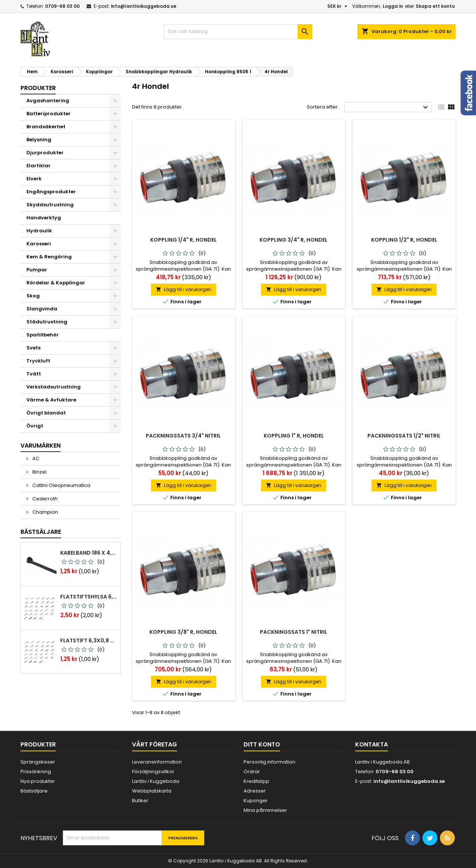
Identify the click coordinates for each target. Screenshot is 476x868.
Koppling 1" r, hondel (294, 436)
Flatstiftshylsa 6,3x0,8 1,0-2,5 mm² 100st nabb (89, 597)
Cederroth (44, 499)
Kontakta (372, 744)
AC (35, 459)
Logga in (393, 6)
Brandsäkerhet (46, 127)
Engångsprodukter (51, 192)
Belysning (39, 140)
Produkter (38, 88)
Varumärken (41, 446)
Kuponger (256, 801)
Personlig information (269, 762)
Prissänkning (36, 772)
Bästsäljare (41, 532)
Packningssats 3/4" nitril (183, 436)
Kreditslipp (256, 781)
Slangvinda (42, 309)
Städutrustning (47, 322)
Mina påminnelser (265, 810)
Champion (45, 512)
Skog (33, 296)
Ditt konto (262, 744)
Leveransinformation (157, 762)
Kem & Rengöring (49, 257)
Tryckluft (38, 361)
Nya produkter (38, 781)
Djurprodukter (45, 153)
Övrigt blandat (46, 413)
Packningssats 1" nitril (294, 632)
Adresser (255, 791)
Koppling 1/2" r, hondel (404, 240)
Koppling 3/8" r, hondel (183, 632)
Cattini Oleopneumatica (61, 485)
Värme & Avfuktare (51, 400)
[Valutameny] (338, 6)
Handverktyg (44, 218)
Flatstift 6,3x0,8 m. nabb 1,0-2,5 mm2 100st (89, 640)
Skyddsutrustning (50, 205)
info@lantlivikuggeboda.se (144, 6)
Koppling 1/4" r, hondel (184, 240)
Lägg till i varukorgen (184, 289)
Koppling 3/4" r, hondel (294, 240)
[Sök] (238, 32)
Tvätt (34, 374)
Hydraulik (39, 231)
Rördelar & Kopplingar (56, 283)
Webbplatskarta (152, 791)
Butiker (140, 801)
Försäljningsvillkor (153, 772)
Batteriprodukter (49, 114)
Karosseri (39, 244)
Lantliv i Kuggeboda (156, 781)
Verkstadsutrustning (54, 387)
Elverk (34, 179)
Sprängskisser (38, 762)
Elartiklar (38, 166)
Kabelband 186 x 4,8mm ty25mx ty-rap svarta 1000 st (89, 553)
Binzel (39, 472)
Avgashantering (48, 101)
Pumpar (37, 270)
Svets (33, 348)
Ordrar (252, 772)
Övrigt (35, 426)
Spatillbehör (43, 335)
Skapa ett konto (435, 6)
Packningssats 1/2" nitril (404, 436)
